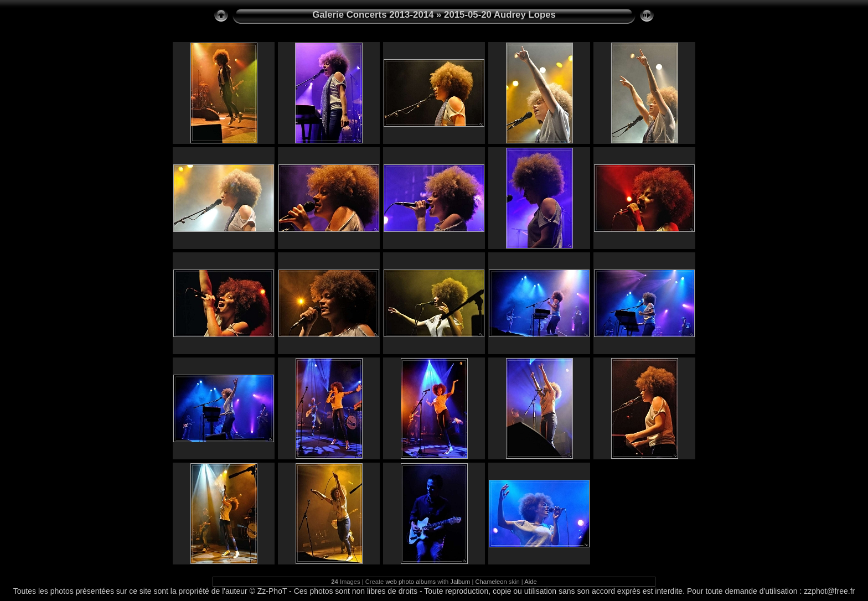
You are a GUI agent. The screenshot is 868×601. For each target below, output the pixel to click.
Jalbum (460, 582)
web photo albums (410, 582)
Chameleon (491, 582)
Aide (530, 582)
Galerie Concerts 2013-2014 (373, 15)
